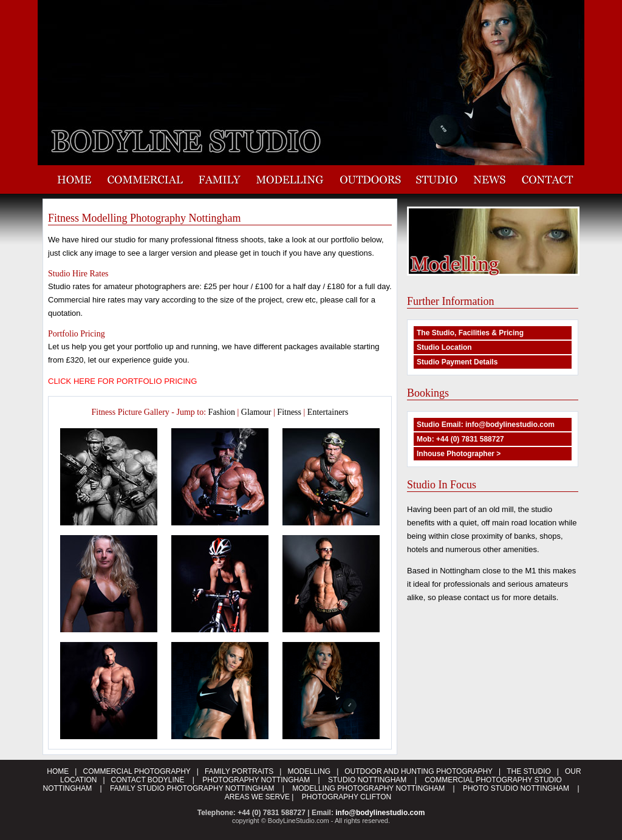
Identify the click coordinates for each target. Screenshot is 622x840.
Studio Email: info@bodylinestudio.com (486, 425)
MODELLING (309, 771)
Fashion (222, 412)
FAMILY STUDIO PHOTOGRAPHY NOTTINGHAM (192, 788)
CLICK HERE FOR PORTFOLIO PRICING (122, 381)
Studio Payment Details (457, 362)
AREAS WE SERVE (257, 797)
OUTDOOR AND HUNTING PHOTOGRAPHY (419, 771)
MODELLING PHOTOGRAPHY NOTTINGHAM (368, 788)
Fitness (289, 412)
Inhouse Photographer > (459, 454)
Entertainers (328, 412)
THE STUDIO (529, 771)
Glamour (256, 412)
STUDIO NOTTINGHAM (367, 780)
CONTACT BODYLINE (149, 780)
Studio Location (444, 347)
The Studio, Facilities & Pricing (470, 333)
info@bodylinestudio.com (380, 813)
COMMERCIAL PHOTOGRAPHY (136, 771)
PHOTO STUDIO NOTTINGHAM (516, 788)
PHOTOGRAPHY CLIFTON (347, 797)
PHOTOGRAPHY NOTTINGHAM (256, 780)
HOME (58, 771)
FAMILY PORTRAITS (239, 771)
